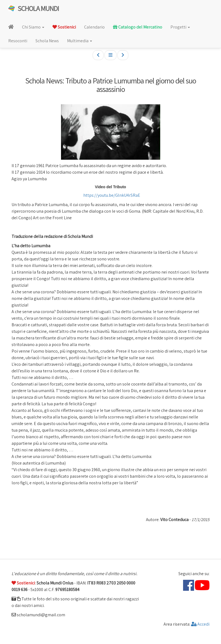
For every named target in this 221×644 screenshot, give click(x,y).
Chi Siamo (33, 27)
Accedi (200, 624)
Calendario (94, 27)
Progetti (180, 27)
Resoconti (18, 41)
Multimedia (80, 41)
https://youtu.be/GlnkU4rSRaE (111, 195)
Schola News (47, 41)
